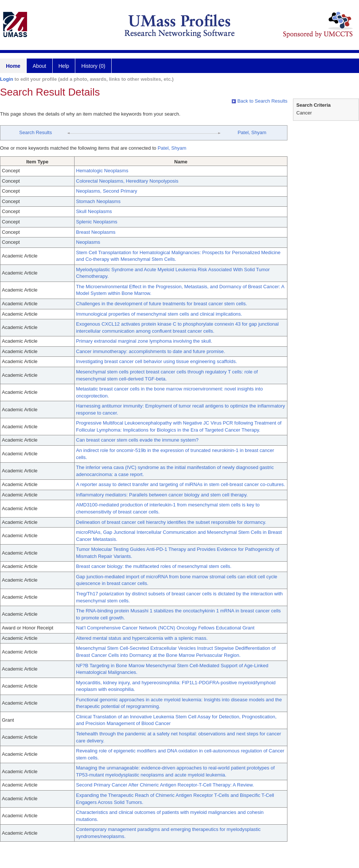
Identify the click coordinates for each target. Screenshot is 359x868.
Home (13, 66)
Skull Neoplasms (94, 211)
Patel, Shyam (252, 132)
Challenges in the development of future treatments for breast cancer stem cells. (162, 304)
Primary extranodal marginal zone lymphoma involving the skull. (144, 341)
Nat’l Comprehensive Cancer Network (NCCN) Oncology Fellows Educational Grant (165, 628)
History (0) (93, 66)
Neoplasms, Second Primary (107, 191)
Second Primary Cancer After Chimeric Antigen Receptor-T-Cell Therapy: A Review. (165, 785)
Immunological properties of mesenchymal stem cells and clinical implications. (159, 314)
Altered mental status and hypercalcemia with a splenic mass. (142, 638)
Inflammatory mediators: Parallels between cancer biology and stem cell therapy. (162, 495)
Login (6, 79)
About (39, 66)
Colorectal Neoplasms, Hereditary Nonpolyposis (127, 181)
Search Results (36, 132)
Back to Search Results (260, 101)
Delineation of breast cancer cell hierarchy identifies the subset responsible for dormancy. (171, 522)
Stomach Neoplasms (98, 201)
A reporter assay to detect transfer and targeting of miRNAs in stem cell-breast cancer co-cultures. (181, 484)
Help (64, 66)
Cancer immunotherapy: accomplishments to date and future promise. (151, 351)
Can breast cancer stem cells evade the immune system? (137, 440)
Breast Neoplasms (96, 232)
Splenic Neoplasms (97, 222)
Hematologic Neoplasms (102, 171)
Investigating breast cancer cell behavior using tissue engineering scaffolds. (157, 361)
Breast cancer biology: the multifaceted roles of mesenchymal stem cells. (154, 566)
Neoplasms (88, 242)
